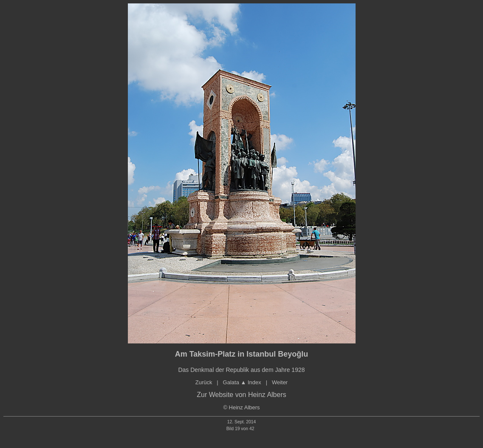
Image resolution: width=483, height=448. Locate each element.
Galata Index (242, 382)
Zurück (204, 382)
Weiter (280, 382)
